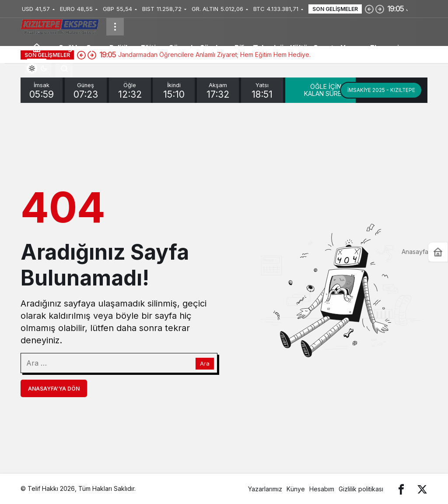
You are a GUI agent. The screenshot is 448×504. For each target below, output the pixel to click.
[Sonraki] (380, 9)
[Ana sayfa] (37, 48)
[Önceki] (369, 9)
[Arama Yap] (64, 68)
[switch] (38, 68)
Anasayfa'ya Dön (54, 389)
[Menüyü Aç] (115, 27)
